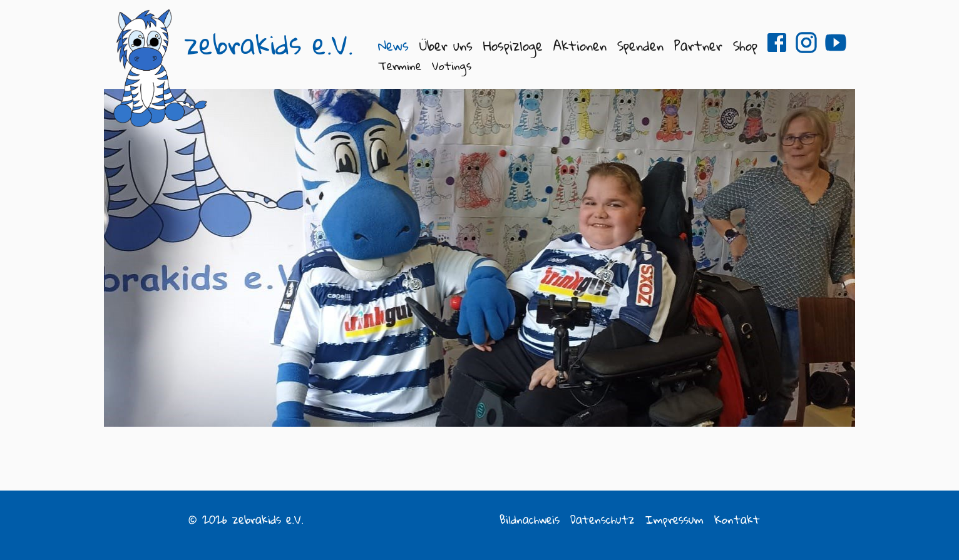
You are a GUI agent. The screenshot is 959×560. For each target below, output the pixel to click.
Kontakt (737, 519)
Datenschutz (603, 519)
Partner (698, 45)
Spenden (640, 45)
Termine (400, 66)
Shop (745, 45)
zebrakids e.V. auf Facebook (777, 43)
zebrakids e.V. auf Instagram (806, 43)
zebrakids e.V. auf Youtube (836, 43)
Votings (452, 66)
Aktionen (580, 45)
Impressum (674, 519)
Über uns (446, 45)
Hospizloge (513, 45)
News (393, 45)
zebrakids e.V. (269, 44)
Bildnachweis (530, 519)
